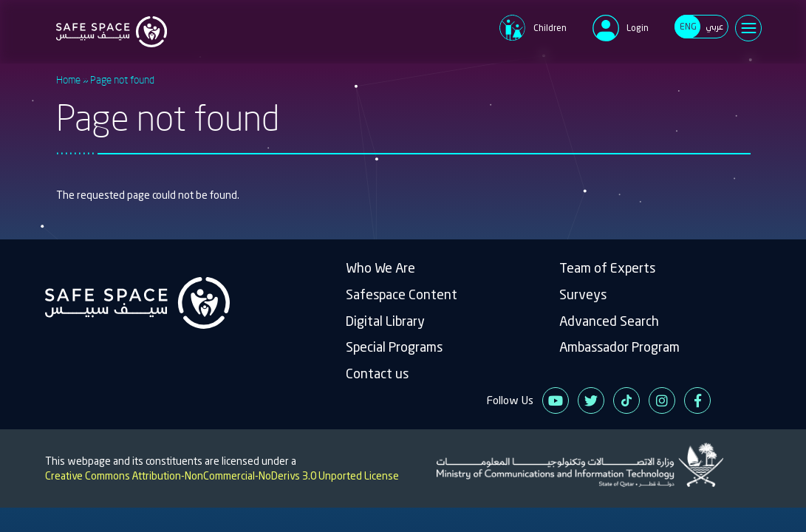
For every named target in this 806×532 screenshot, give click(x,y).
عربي (714, 26)
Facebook (697, 400)
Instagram (662, 400)
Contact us (377, 374)
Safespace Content (402, 294)
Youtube (556, 400)
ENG (688, 26)
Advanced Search (609, 321)
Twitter (591, 400)
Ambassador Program (619, 347)
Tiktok (626, 400)
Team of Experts (607, 268)
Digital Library (385, 321)
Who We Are (380, 268)
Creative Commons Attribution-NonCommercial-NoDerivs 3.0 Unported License (222, 476)
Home (68, 79)
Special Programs (394, 347)
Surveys (583, 294)
